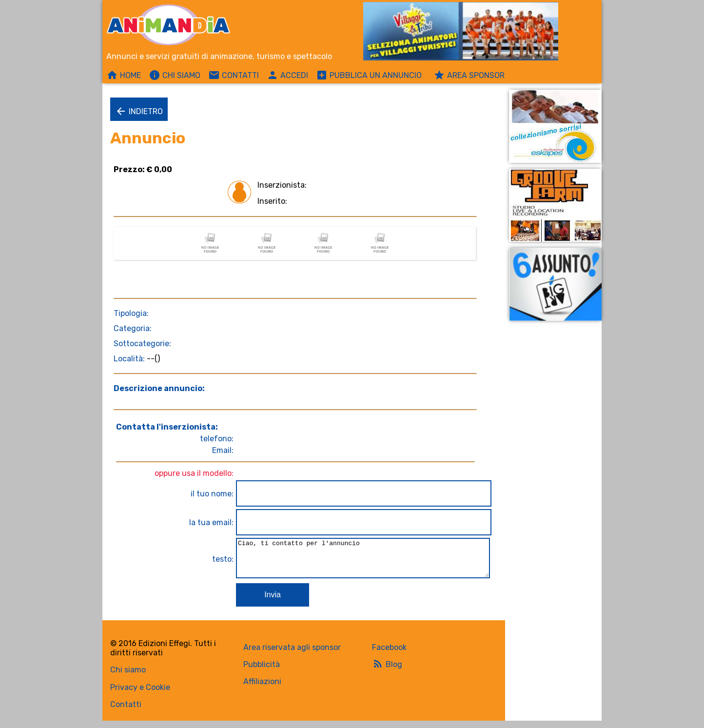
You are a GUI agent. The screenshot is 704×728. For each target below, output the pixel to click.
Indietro (139, 111)
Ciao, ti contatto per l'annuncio (361, 562)
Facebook (389, 655)
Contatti (126, 712)
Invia (269, 602)
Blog (387, 671)
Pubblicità (262, 672)
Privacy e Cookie (140, 695)
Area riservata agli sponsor (292, 655)
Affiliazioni (262, 689)
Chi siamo (128, 677)
